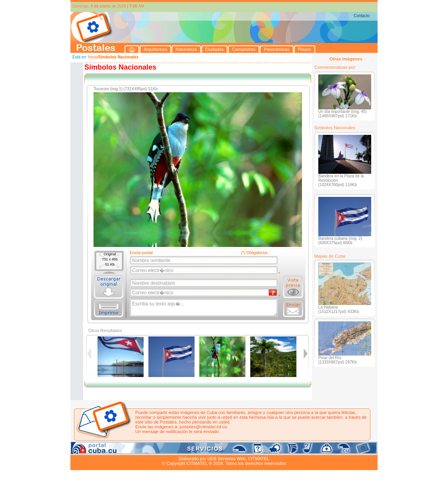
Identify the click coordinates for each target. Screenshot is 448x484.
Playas (221, 449)
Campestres (170, 449)
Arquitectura (96, 449)
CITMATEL (259, 459)
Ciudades (145, 449)
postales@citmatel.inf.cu (203, 427)
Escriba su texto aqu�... (204, 308)
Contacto (362, 16)
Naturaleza (122, 449)
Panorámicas (198, 449)
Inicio (93, 57)
